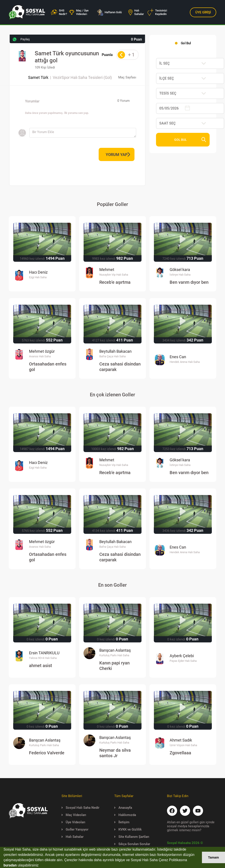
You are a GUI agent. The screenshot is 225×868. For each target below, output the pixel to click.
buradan (10, 865)
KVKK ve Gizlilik (128, 829)
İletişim (122, 822)
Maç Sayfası (127, 77)
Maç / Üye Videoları (79, 12)
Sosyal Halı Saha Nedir (80, 808)
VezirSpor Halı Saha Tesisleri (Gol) (82, 77)
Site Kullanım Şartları (132, 837)
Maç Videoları (74, 815)
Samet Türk (38, 77)
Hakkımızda (125, 815)
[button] (40, 866)
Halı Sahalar (136, 12)
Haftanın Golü (109, 12)
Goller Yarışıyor (75, 829)
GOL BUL (190, 140)
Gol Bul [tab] (186, 43)
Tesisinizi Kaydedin (157, 12)
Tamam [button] (213, 857)
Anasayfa (123, 808)
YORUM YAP (118, 155)
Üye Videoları (73, 822)
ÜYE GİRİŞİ (203, 12)
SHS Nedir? (59, 12)
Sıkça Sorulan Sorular (132, 844)
